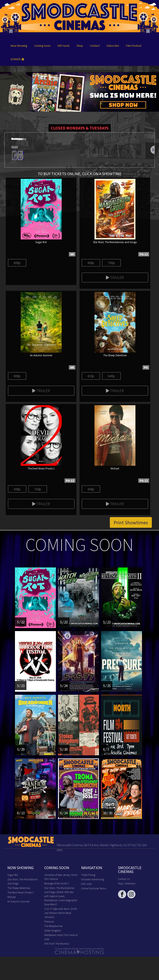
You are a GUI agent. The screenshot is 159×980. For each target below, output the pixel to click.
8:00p (17, 263)
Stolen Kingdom (53, 930)
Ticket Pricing (88, 875)
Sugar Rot (13, 875)
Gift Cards (64, 46)
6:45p (111, 376)
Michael (11, 897)
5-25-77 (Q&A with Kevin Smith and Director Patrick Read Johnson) (61, 913)
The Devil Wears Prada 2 (20, 892)
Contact (95, 46)
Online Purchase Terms (94, 888)
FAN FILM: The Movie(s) (57, 943)
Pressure (49, 921)
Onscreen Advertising (93, 879)
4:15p (91, 376)
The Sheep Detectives (19, 888)
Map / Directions (127, 883)
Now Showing (19, 46)
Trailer (115, 277)
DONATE (17, 59)
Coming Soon (42, 46)
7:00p (111, 263)
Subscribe (113, 46)
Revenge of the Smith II (57, 883)
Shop (80, 46)
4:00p (91, 263)
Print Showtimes (131, 522)
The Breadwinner (53, 926)
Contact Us (124, 879)
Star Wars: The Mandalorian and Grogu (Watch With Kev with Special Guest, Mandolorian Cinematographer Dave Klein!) (61, 896)
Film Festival (134, 46)
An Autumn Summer (19, 901)
